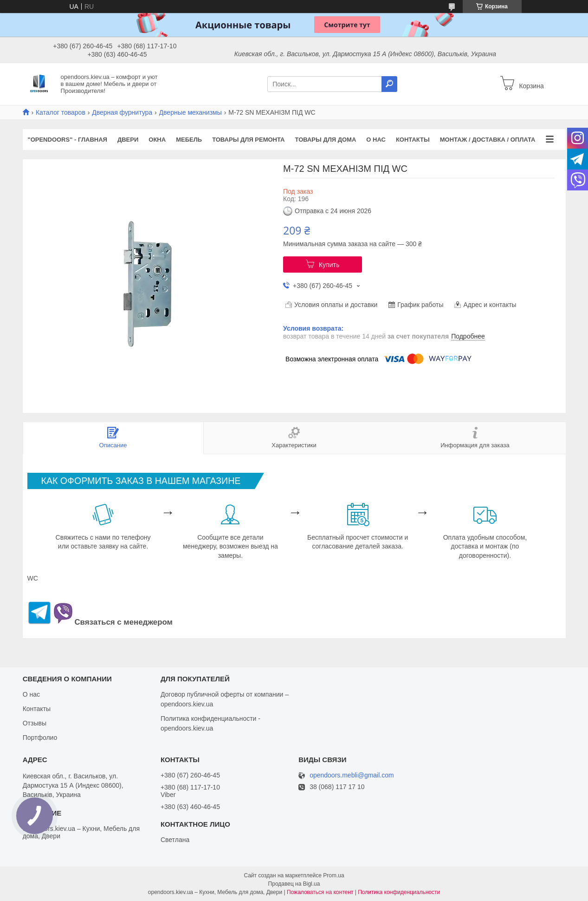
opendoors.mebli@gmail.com (352, 775)
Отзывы (35, 723)
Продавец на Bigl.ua (294, 884)
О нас (376, 140)
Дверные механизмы (191, 112)
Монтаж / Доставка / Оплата (488, 140)
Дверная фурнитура (122, 112)
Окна (157, 140)
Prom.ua (333, 875)
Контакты (413, 140)
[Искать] (389, 84)
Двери (128, 140)
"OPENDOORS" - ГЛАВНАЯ (68, 140)
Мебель (189, 140)
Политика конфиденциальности (399, 892)
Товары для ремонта (248, 140)
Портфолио (40, 738)
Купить (329, 265)
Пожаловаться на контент (320, 892)
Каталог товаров (61, 112)
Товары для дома (326, 140)
